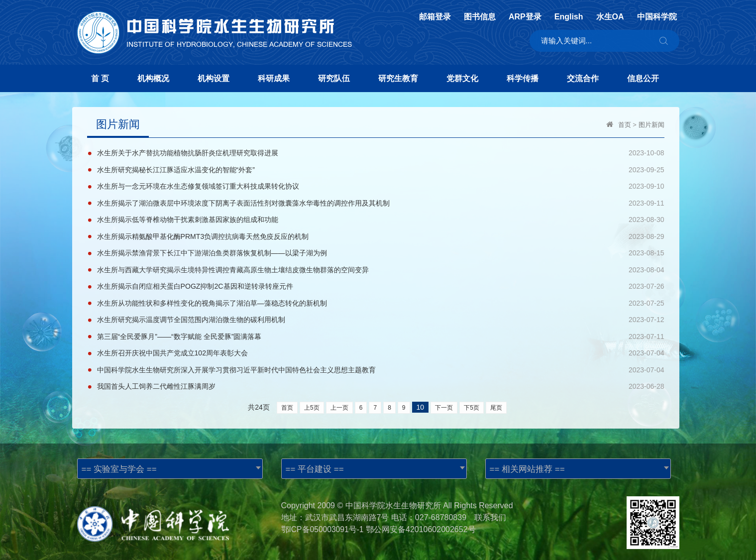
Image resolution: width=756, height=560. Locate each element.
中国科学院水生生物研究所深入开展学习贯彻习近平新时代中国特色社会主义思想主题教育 (236, 366)
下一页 (444, 404)
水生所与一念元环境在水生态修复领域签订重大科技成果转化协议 (198, 186)
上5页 (312, 404)
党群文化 (462, 78)
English (569, 17)
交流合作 (583, 78)
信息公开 (643, 78)
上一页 (339, 404)
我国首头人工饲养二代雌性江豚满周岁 (156, 383)
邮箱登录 (435, 17)
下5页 (472, 404)
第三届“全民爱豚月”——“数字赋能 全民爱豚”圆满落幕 (179, 334)
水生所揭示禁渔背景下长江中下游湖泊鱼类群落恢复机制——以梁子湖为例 (212, 251)
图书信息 (480, 17)
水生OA (610, 17)
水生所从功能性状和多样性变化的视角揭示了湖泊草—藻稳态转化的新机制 (212, 301)
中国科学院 (657, 17)
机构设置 (214, 78)
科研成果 (274, 78)
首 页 (100, 78)
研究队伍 (334, 78)
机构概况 (153, 78)
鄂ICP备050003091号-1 (323, 525)
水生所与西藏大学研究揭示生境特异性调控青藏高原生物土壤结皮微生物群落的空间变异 (233, 268)
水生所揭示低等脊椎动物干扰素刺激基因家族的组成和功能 (188, 219)
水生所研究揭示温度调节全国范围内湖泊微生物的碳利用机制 (191, 317)
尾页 (496, 404)
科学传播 (523, 78)
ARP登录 (525, 17)
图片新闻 (651, 125)
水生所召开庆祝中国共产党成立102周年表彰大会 (172, 350)
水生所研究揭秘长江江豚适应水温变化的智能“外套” (176, 169)
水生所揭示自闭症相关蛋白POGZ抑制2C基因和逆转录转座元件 (195, 284)
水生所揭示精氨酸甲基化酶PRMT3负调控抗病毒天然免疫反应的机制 (203, 235)
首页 (625, 125)
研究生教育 (398, 78)
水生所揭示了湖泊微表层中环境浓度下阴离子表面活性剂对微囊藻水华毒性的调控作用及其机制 (243, 202)
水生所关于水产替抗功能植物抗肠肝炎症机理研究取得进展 (188, 153)
